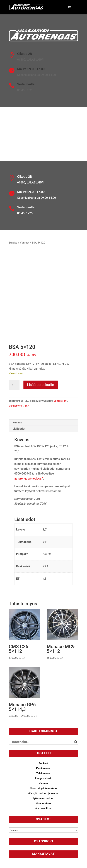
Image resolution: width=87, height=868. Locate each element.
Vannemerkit (16, 406)
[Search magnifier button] (76, 742)
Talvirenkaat (43, 773)
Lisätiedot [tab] (19, 429)
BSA (27, 406)
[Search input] (42, 742)
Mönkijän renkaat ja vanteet (43, 793)
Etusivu (13, 243)
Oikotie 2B (25, 54)
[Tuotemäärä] (14, 385)
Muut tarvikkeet (43, 808)
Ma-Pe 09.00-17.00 (31, 69)
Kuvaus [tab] (17, 422)
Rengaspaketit (43, 778)
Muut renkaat (43, 803)
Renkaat (43, 763)
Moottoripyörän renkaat (43, 788)
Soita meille (26, 84)
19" (66, 401)
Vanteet (25, 243)
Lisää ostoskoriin (41, 385)
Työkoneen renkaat (43, 798)
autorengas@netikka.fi (29, 479)
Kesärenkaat (43, 768)
